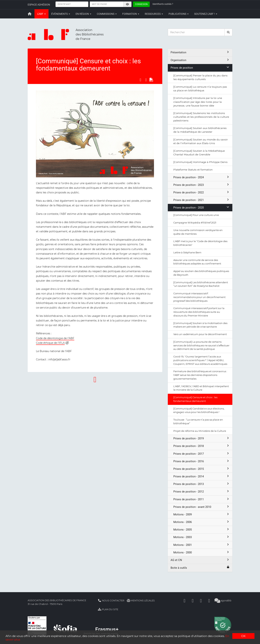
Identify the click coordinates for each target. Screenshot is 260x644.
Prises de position (200, 68)
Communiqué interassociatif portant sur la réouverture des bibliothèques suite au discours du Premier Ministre (199, 312)
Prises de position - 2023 (201, 185)
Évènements (61, 14)
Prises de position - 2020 (201, 208)
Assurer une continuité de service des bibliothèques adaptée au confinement (197, 262)
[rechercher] (228, 32)
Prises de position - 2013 (201, 484)
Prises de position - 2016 (201, 461)
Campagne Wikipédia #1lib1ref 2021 (195, 223)
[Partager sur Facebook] (140, 80)
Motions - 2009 (201, 514)
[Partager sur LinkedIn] (146, 80)
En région (83, 14)
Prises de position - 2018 (201, 446)
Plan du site (108, 609)
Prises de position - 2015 (201, 469)
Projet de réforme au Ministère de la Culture (200, 431)
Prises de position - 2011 (201, 499)
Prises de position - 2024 (201, 177)
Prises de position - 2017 (201, 454)
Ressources (154, 14)
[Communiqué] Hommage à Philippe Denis (200, 162)
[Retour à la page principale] (30, 14)
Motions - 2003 (201, 537)
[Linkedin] (193, 601)
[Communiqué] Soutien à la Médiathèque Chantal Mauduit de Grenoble (199, 153)
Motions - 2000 (201, 552)
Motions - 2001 (201, 545)
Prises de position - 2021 (201, 200)
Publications (179, 14)
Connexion (141, 4)
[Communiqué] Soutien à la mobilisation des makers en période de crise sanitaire (200, 325)
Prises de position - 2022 (201, 192)
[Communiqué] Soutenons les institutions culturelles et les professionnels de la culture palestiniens (201, 117)
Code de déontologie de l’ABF (55, 338)
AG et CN (200, 560)
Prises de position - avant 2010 (201, 507)
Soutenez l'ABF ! (206, 14)
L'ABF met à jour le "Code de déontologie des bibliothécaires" (200, 243)
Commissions (107, 14)
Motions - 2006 (201, 522)
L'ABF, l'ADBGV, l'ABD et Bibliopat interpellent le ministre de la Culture (201, 388)
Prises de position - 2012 (201, 491)
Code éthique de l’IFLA (50, 343)
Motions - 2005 (201, 530)
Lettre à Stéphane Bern (187, 252)
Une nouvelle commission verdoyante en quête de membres (198, 232)
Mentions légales (141, 601)
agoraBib (223, 601)
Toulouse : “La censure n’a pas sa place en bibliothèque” (198, 421)
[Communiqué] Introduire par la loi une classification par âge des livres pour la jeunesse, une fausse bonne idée (198, 102)
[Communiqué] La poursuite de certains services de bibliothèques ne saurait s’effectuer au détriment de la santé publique (201, 345)
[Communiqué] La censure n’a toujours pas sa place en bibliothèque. (200, 89)
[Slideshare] (209, 601)
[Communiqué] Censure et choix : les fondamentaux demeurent (195, 399)
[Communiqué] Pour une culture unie (196, 215)
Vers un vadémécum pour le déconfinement (200, 334)
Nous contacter (111, 601)
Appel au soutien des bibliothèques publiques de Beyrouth (201, 273)
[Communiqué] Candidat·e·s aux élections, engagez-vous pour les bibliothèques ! (199, 410)
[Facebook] (185, 601)
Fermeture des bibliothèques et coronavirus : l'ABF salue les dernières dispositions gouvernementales (200, 375)
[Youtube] (201, 601)
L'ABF (41, 14)
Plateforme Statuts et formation (193, 170)
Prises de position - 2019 (201, 438)
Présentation (200, 52)
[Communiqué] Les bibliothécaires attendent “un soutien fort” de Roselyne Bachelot (201, 284)
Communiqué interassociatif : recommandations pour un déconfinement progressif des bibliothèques (199, 297)
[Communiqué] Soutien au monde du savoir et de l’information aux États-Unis (201, 141)
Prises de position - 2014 (201, 476)
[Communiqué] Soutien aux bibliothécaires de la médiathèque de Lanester (200, 130)
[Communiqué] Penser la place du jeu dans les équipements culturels (200, 77)
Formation (131, 14)
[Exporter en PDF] (152, 80)
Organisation (200, 60)
